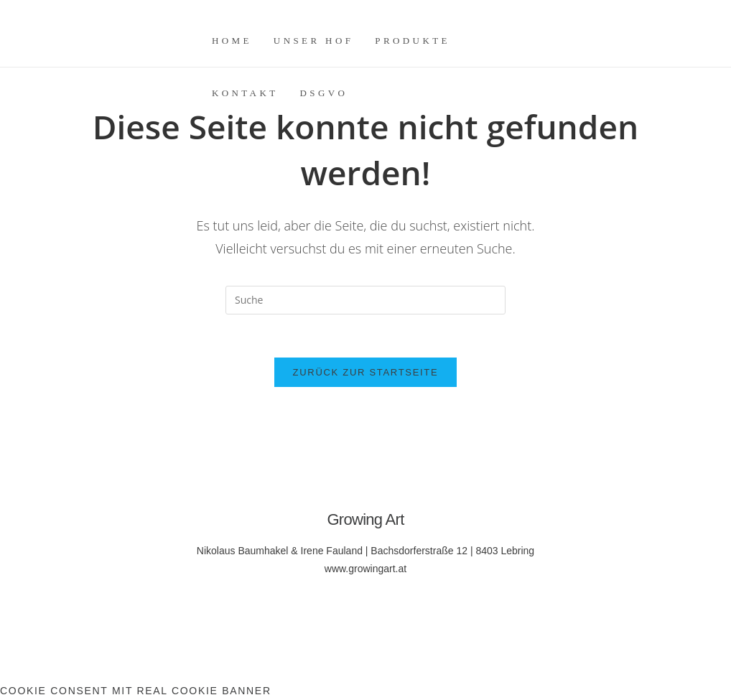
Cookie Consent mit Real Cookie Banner (136, 691)
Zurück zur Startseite (366, 372)
